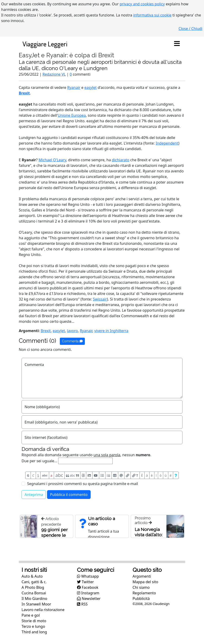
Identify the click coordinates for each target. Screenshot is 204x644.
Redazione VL (54, 74)
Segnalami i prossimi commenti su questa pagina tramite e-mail (83, 484)
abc (45, 475)
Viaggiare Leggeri (45, 44)
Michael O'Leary (52, 160)
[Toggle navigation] (177, 44)
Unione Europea (72, 115)
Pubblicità (141, 599)
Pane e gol (31, 615)
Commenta (72, 341)
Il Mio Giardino (34, 599)
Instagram (88, 593)
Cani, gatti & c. (34, 582)
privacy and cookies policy (142, 4)
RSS (82, 604)
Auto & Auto (32, 576)
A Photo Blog (33, 587)
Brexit (24, 93)
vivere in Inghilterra (111, 331)
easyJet (91, 87)
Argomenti (142, 576)
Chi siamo (141, 587)
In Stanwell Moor (36, 604)
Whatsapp (88, 576)
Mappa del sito (145, 582)
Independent (167, 143)
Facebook (88, 587)
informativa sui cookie (152, 15)
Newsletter (89, 599)
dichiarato (120, 160)
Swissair (100, 299)
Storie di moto (34, 621)
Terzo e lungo (33, 626)
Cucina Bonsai (34, 593)
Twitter (85, 582)
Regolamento (144, 593)
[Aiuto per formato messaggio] (176, 475)
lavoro (72, 331)
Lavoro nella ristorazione (43, 610)
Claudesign (161, 604)
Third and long (34, 632)
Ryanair (74, 87)
